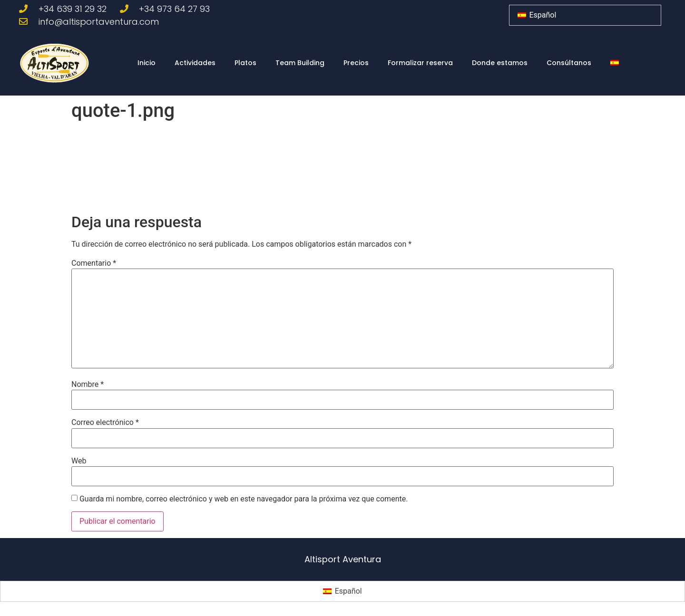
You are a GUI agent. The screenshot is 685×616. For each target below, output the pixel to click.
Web (79, 461)
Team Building (300, 63)
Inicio (147, 63)
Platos (245, 63)
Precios (356, 63)
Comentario (94, 263)
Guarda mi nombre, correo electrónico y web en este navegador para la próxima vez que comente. (244, 499)
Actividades (195, 63)
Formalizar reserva (420, 63)
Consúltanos (569, 63)
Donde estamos (500, 63)
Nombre (88, 385)
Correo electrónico (105, 423)
